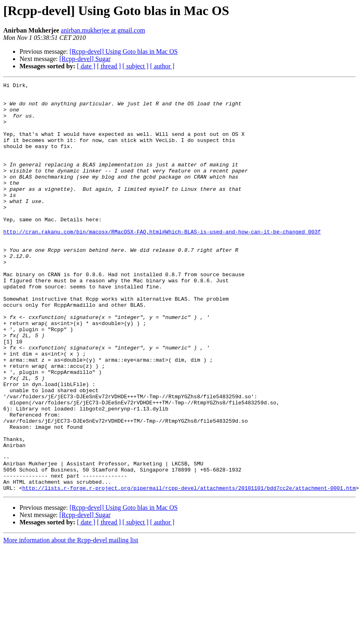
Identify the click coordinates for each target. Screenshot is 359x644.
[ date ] (86, 66)
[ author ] (162, 66)
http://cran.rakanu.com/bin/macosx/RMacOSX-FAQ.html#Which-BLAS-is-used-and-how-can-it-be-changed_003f (162, 262)
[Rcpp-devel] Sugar (85, 59)
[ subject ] (136, 66)
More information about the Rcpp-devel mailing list (71, 622)
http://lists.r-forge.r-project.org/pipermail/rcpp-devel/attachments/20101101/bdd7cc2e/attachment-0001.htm (189, 570)
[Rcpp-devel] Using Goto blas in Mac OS (124, 51)
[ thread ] (109, 66)
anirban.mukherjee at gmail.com (103, 30)
